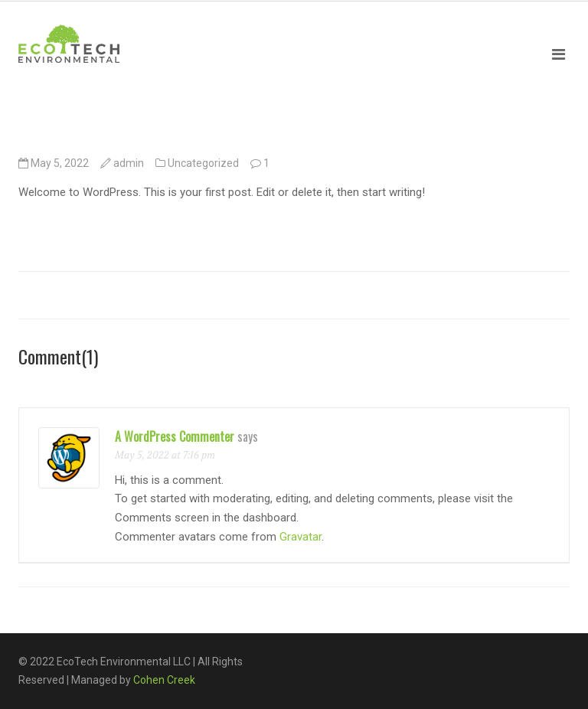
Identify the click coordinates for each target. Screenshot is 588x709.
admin (129, 163)
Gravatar (301, 537)
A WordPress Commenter (175, 436)
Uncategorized (203, 163)
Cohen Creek (164, 680)
